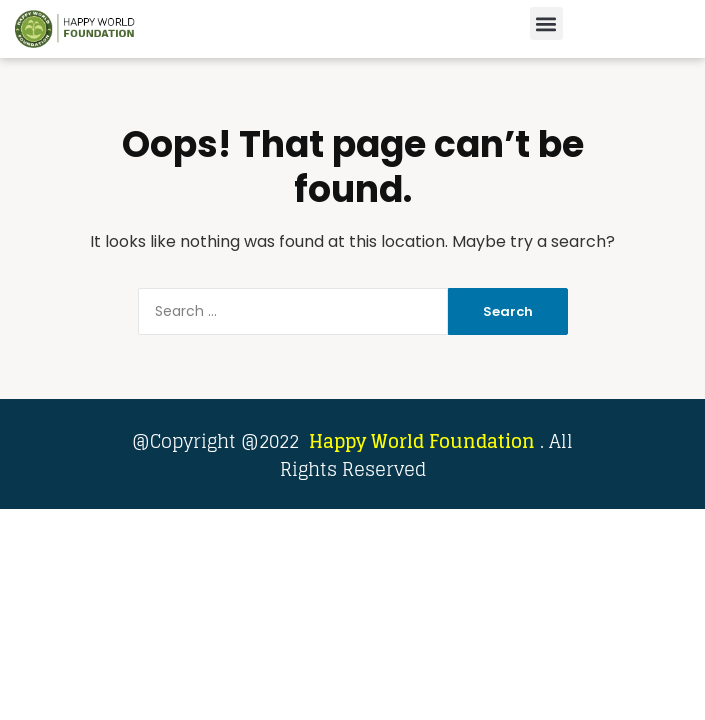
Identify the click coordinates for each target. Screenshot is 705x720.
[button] (546, 23)
